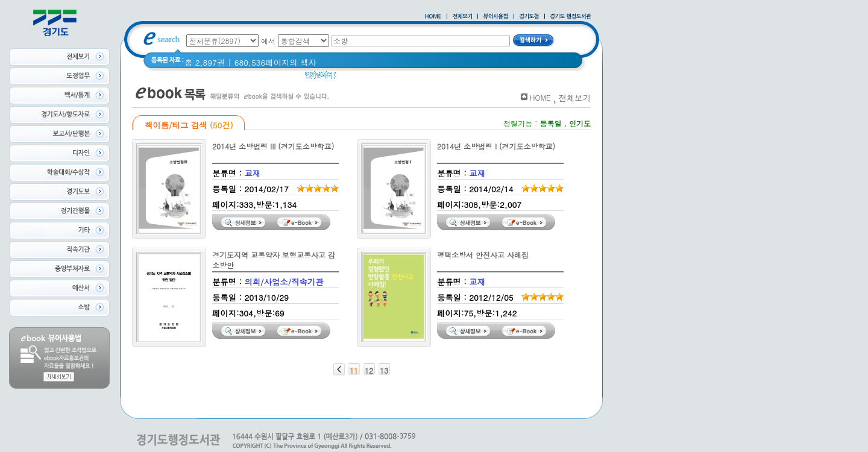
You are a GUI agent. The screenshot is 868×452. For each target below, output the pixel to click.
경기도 (356, 78)
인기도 (580, 123)
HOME (540, 97)
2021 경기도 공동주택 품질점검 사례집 (448, 78)
